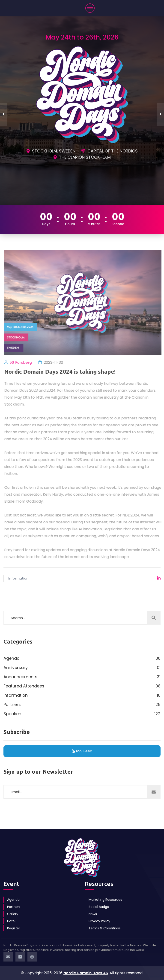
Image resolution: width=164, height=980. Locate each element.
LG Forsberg (23, 362)
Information (18, 578)
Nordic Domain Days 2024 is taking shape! (62, 372)
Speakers (82, 714)
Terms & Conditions (105, 928)
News (93, 914)
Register (14, 928)
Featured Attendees (82, 686)
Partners (82, 705)
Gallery (13, 914)
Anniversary (82, 668)
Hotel (11, 921)
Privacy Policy (99, 921)
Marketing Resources (105, 900)
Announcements (82, 677)
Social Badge (99, 907)
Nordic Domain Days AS (86, 973)
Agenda (82, 658)
